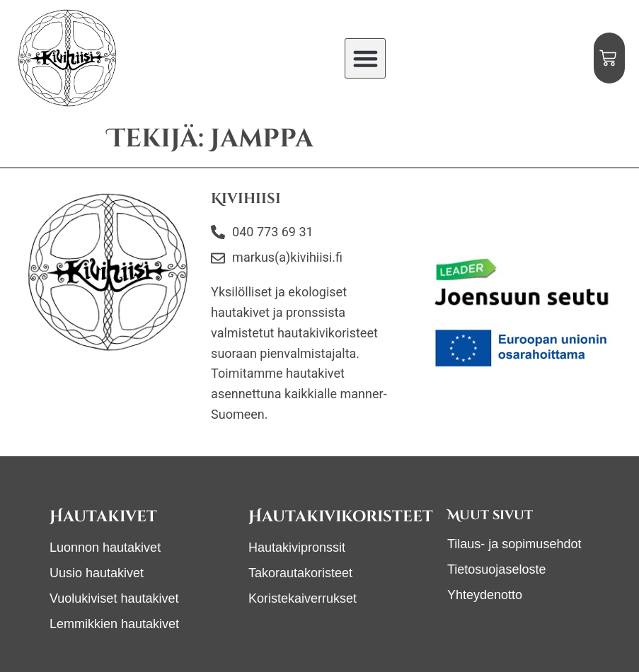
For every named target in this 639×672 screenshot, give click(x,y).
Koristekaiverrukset (303, 598)
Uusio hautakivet (97, 573)
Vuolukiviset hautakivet (114, 598)
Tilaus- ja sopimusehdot (514, 544)
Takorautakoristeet (300, 573)
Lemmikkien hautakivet (114, 624)
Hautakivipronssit (297, 548)
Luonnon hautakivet (105, 548)
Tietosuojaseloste (496, 569)
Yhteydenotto (485, 595)
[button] (365, 59)
